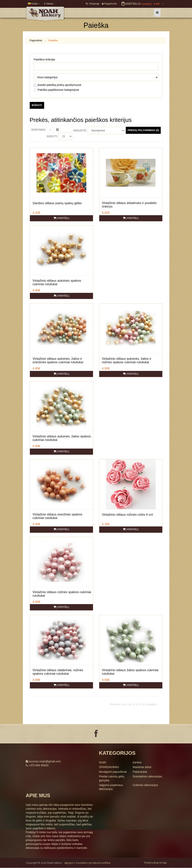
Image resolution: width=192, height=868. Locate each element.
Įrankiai (137, 762)
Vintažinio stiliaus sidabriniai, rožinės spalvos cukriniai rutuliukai (58, 672)
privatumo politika (100, 863)
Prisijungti (92, 4)
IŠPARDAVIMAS (109, 767)
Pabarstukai (140, 772)
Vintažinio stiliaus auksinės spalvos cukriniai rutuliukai (57, 282)
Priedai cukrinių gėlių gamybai (112, 778)
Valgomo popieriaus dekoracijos (111, 787)
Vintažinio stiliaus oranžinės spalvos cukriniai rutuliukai (58, 516)
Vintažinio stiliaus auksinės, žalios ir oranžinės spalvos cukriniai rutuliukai (58, 360)
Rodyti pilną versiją (155, 863)
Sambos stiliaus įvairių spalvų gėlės (57, 203)
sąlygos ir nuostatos (76, 863)
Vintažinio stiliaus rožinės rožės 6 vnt (127, 515)
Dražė (103, 762)
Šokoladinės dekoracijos (147, 776)
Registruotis (109, 4)
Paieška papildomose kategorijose (56, 90)
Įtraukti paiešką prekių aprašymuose (58, 85)
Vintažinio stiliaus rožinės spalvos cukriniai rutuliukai (62, 594)
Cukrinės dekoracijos (145, 785)
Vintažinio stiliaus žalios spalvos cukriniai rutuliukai (130, 672)
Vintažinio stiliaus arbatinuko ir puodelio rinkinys (129, 205)
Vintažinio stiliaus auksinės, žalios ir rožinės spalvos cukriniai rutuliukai (127, 360)
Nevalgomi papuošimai (113, 772)
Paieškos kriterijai (44, 59)
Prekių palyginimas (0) (143, 130)
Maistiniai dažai (142, 767)
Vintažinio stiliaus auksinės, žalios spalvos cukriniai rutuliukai (62, 438)
